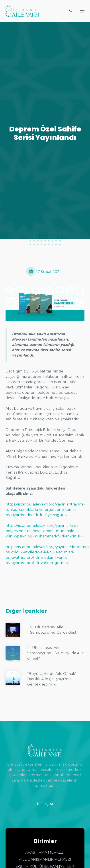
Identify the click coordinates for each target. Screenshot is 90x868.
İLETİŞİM (45, 804)
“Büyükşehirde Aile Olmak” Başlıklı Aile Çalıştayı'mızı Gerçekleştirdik (52, 679)
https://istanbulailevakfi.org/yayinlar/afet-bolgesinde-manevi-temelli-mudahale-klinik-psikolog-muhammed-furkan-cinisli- (44, 531)
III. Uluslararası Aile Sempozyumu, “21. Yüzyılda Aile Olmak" (56, 653)
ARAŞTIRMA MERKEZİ (45, 852)
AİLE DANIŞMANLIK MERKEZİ (45, 859)
